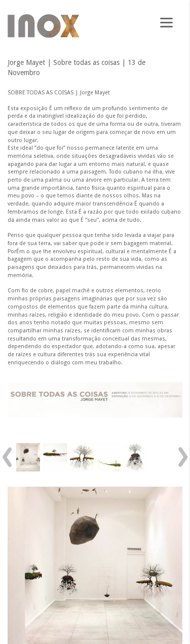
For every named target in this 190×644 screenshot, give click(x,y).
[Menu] (166, 22)
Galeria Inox (43, 26)
